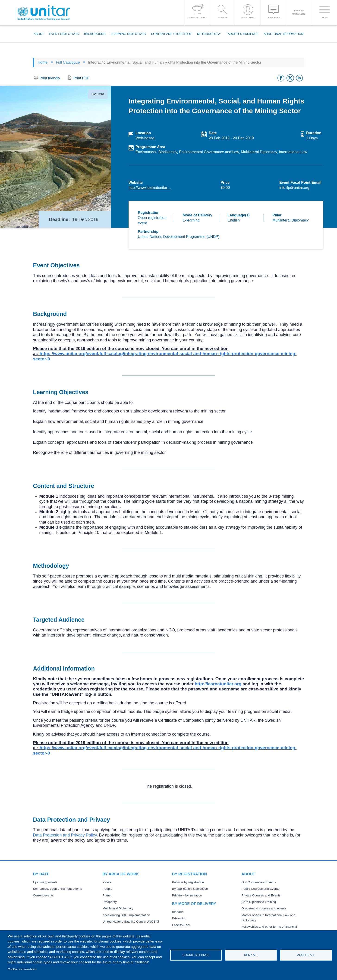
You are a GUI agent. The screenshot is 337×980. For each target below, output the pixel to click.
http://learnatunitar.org (218, 684)
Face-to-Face (181, 925)
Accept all (306, 955)
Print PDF (81, 78)
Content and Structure (172, 34)
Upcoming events (45, 882)
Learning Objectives (128, 34)
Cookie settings (196, 955)
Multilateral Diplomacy (118, 908)
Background (95, 34)
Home (43, 62)
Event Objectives (64, 34)
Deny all (251, 955)
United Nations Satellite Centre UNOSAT (131, 922)
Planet (107, 895)
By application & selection (190, 889)
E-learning (179, 918)
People (107, 889)
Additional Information (284, 34)
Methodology (209, 34)
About (39, 34)
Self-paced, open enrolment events (57, 889)
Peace (107, 882)
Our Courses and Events (259, 882)
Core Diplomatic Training (259, 902)
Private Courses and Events (261, 895)
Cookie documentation (23, 969)
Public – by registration (188, 882)
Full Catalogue (68, 62)
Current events (43, 895)
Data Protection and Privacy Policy (65, 835)
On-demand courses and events (264, 908)
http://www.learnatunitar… (150, 188)
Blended (178, 912)
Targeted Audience (242, 34)
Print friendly (50, 78)
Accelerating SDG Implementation (126, 915)
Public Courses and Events (260, 889)
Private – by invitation (187, 895)
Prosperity (110, 902)
